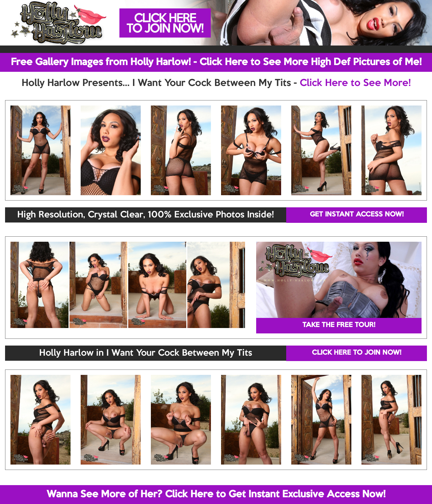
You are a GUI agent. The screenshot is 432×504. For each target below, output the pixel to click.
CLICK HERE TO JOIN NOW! (357, 353)
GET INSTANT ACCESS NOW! (357, 215)
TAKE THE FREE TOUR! (339, 325)
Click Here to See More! (355, 83)
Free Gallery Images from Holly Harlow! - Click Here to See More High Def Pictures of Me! (216, 62)
